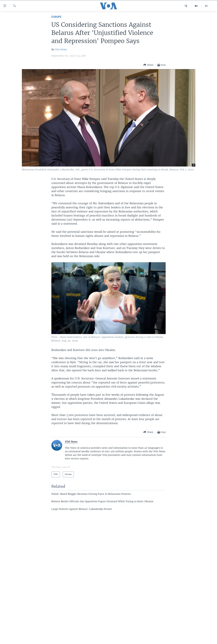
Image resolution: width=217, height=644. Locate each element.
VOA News (61, 49)
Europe (56, 17)
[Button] (148, 65)
